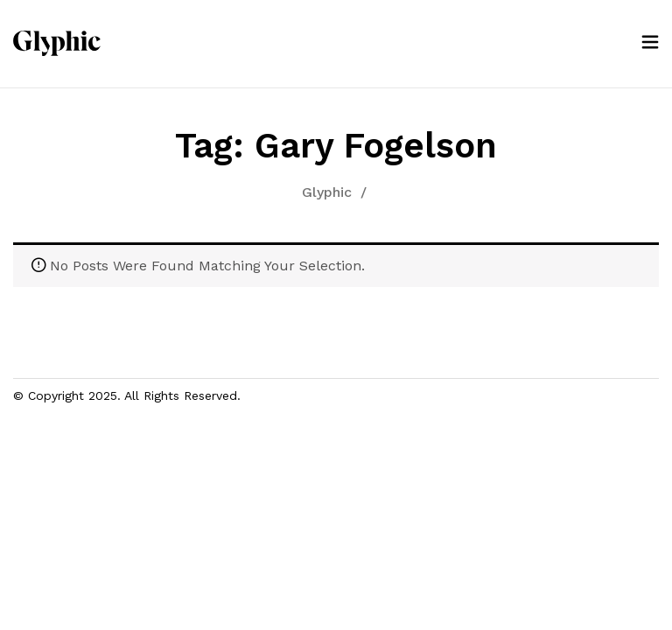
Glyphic (327, 192)
